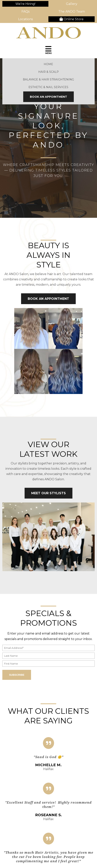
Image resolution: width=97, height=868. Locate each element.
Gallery (72, 4)
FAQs (25, 11)
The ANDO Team (72, 11)
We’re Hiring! (25, 4)
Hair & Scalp (48, 72)
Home (48, 64)
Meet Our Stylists (48, 493)
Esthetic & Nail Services (48, 87)
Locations (25, 19)
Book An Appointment (48, 97)
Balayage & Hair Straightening (48, 79)
